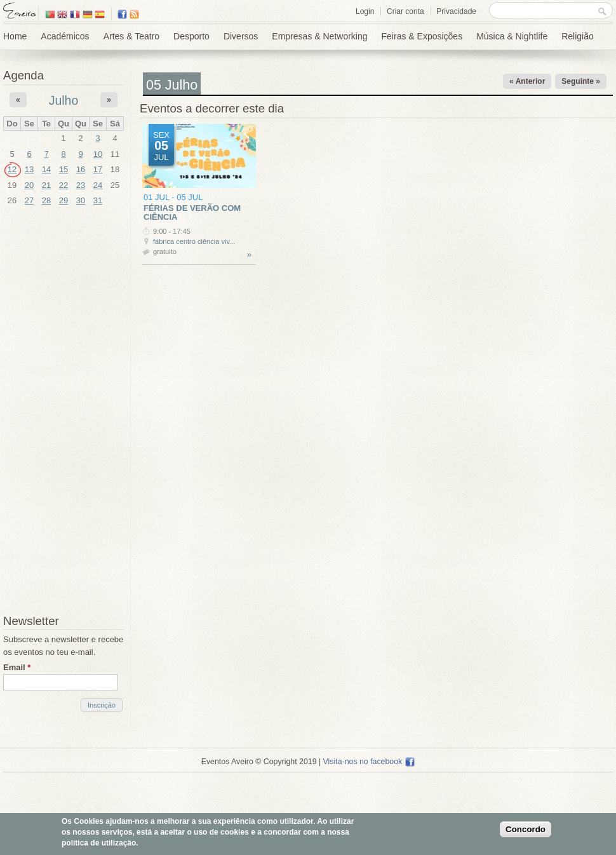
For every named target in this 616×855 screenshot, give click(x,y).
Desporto (191, 36)
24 (98, 185)
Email (17, 667)
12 (12, 169)
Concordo (526, 829)
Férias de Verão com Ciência (192, 212)
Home (15, 36)
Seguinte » (581, 81)
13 (29, 169)
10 (98, 154)
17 (98, 169)
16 (81, 169)
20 (29, 185)
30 (81, 200)
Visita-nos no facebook (369, 762)
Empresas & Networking (319, 36)
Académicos (65, 36)
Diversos (241, 36)
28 (46, 200)
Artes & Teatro (131, 36)
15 (64, 169)
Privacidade (456, 11)
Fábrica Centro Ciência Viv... (194, 241)
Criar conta (405, 11)
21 (46, 185)
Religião (578, 36)
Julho (64, 100)
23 (81, 185)
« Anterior (527, 81)
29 (64, 200)
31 (98, 200)
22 (64, 185)
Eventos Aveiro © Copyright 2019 (259, 762)
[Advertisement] (64, 412)
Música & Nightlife (512, 36)
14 (46, 169)
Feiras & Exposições (422, 36)
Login (365, 11)
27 (29, 200)
